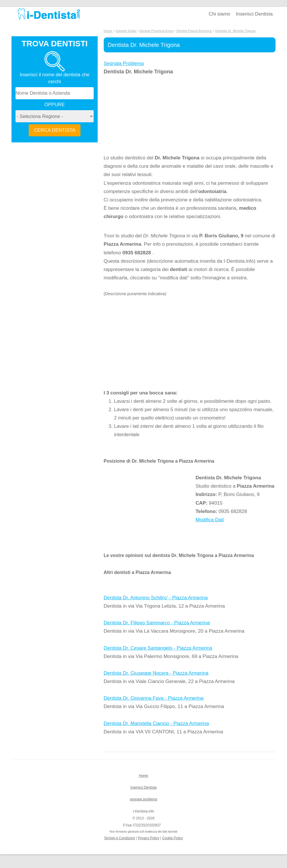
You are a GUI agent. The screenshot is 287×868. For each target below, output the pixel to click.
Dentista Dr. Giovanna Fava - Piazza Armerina (154, 698)
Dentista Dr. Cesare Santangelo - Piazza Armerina (158, 648)
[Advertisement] (150, 115)
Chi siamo (220, 14)
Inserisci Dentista (254, 14)
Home (143, 776)
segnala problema (143, 799)
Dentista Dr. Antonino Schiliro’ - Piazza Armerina (156, 598)
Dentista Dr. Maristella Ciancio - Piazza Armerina (156, 723)
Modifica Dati (210, 520)
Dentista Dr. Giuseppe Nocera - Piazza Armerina (156, 673)
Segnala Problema (124, 63)
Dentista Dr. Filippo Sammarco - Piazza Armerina (157, 623)
